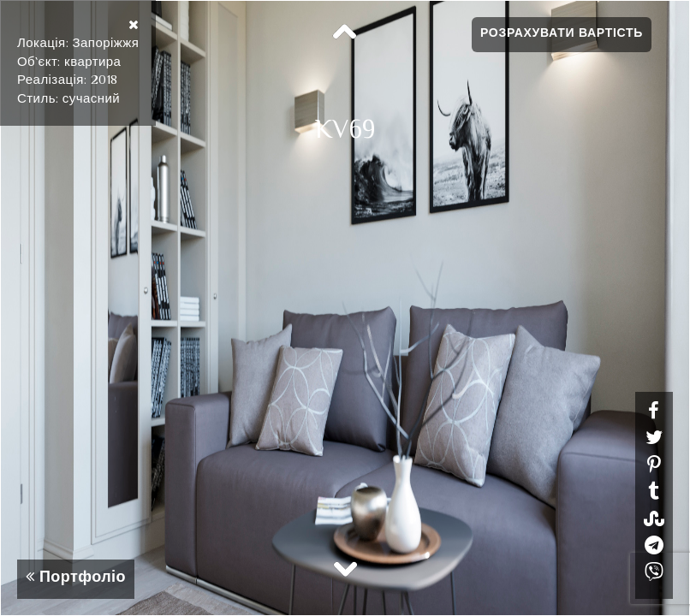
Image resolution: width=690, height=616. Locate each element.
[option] (345, 308)
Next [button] (345, 568)
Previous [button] (345, 33)
